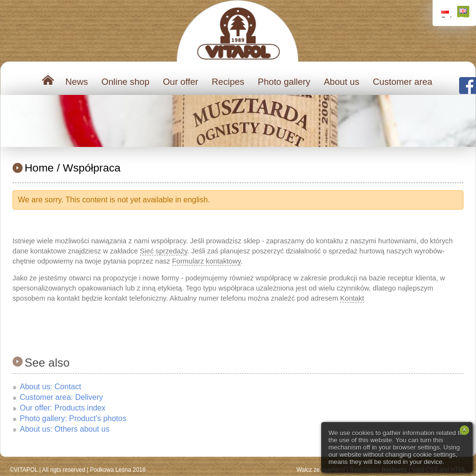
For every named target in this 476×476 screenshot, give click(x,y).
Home (39, 168)
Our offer (181, 82)
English (464, 13)
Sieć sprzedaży (163, 251)
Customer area (402, 82)
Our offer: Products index (63, 408)
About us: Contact (50, 387)
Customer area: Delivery (61, 397)
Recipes (228, 82)
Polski (446, 13)
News (77, 82)
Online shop (125, 82)
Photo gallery (284, 82)
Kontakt (352, 298)
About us (341, 82)
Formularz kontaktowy (206, 261)
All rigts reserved (63, 470)
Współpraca (92, 168)
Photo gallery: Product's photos (73, 418)
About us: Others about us (65, 429)
